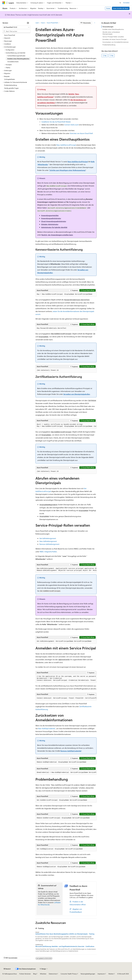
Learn (37, 23)
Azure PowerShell (52, 23)
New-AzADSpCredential (47, 728)
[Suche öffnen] (120, 3)
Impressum (101, 974)
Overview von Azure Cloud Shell (81, 133)
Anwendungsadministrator (51, 218)
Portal (108, 8)
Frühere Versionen (25, 974)
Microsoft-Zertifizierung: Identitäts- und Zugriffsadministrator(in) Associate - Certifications (65, 946)
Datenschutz (53, 974)
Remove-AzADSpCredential (71, 751)
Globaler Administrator (50, 224)
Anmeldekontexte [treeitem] (13, 62)
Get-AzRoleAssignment (48, 538)
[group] (66, 425)
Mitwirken (43, 974)
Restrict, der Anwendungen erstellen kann (57, 235)
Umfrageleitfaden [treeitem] (10, 79)
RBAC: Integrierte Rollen (48, 552)
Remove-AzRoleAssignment (49, 544)
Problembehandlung (109, 45)
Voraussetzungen (108, 27)
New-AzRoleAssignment (48, 541)
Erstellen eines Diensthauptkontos (113, 29)
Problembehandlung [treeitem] (11, 85)
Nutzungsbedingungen (88, 974)
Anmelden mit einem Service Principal (114, 39)
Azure (43, 23)
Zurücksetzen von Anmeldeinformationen (116, 42)
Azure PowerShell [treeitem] (10, 35)
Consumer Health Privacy (69, 974)
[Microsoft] (4, 3)
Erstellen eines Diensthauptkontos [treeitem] (18, 59)
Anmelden (126, 3)
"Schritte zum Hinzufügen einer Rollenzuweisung (67, 170)
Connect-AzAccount (71, 125)
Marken (111, 974)
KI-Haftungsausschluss (10, 974)
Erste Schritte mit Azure (121, 8)
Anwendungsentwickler (50, 215)
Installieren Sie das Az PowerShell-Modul (56, 122)
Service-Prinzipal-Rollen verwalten (113, 37)
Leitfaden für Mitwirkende (49, 904)
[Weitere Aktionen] (95, 23)
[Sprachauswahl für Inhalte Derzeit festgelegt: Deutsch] (7, 969)
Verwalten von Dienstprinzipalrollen (77, 394)
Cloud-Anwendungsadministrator (54, 221)
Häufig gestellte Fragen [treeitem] (11, 88)
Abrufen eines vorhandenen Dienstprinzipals (111, 33)
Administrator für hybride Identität (54, 227)
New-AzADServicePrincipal (66, 145)
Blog (35, 974)
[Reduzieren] (28, 23)
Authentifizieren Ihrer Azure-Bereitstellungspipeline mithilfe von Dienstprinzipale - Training (65, 934)
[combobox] (16, 27)
